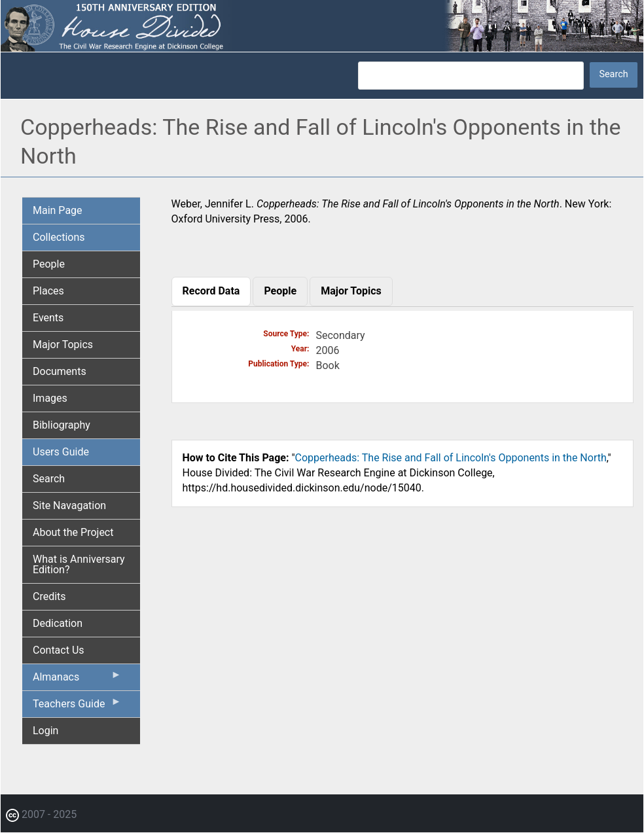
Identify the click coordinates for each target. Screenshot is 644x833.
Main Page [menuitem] (58, 210)
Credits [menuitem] (49, 596)
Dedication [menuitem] (58, 623)
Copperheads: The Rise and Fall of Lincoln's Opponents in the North (451, 458)
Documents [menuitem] (60, 371)
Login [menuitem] (45, 731)
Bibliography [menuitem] (62, 425)
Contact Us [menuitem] (59, 650)
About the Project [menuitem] (73, 532)
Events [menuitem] (48, 318)
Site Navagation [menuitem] (69, 505)
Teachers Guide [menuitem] (77, 707)
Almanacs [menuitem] (77, 680)
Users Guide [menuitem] (61, 452)
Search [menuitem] (49, 479)
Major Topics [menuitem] (63, 345)
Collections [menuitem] (59, 237)
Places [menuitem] (48, 291)
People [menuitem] (49, 264)
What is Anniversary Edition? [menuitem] (79, 564)
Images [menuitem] (50, 398)
